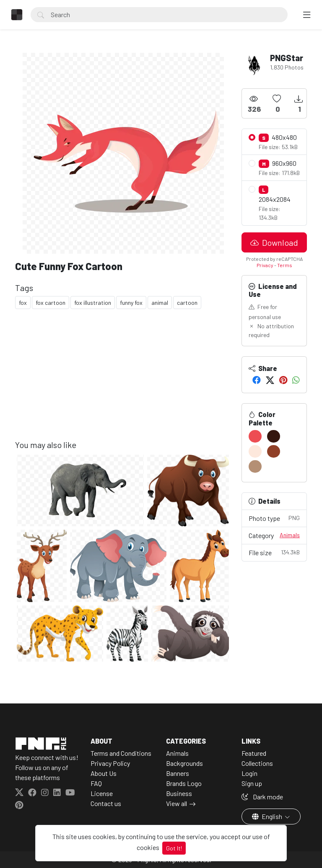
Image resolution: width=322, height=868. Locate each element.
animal (160, 303)
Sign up (252, 783)
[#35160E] (274, 436)
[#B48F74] (255, 466)
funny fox (131, 303)
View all (177, 803)
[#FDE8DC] (255, 451)
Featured (254, 753)
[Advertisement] (123, 381)
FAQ (96, 783)
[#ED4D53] (255, 436)
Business (179, 793)
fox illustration (93, 303)
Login (249, 773)
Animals (290, 535)
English (268, 816)
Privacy (265, 265)
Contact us (106, 803)
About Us (104, 773)
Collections (257, 763)
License (102, 793)
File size (274, 552)
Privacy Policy (110, 763)
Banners (178, 773)
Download (274, 242)
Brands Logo (184, 783)
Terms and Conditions (121, 753)
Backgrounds (184, 763)
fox (23, 303)
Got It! (174, 848)
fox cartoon (51, 303)
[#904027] (274, 451)
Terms (285, 265)
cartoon (187, 303)
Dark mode (262, 797)
